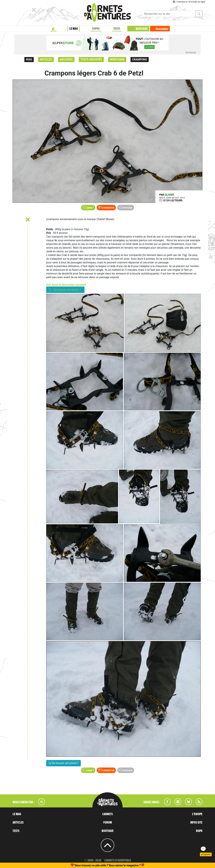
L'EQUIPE (197, 814)
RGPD (199, 831)
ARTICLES (18, 823)
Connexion (162, 29)
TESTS (117, 29)
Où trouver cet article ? (65, 289)
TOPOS (96, 29)
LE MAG (74, 29)
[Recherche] (169, 14)
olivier (169, 195)
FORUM (108, 823)
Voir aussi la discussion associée (66, 285)
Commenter (106, 208)
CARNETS (107, 814)
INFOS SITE (196, 823)
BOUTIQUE (142, 29)
